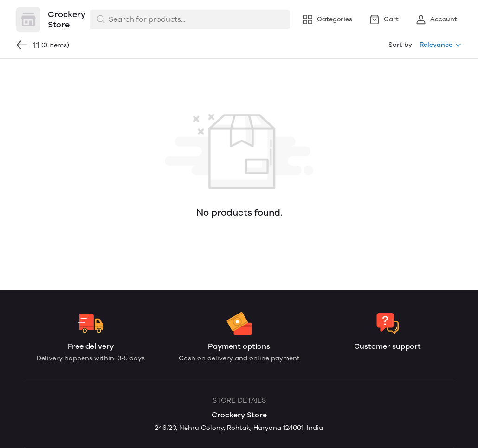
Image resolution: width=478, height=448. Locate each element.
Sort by (400, 45)
